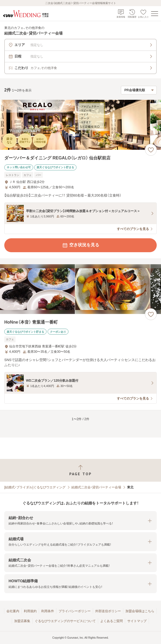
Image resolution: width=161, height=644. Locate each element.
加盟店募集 (22, 621)
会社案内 (13, 611)
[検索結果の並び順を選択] (139, 90)
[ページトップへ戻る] (80, 470)
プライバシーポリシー (75, 611)
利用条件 (48, 611)
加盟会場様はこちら (140, 611)
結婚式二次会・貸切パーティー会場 (96, 487)
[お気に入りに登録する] (151, 150)
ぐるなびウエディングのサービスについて (65, 621)
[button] (80, 521)
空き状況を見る (80, 245)
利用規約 (30, 611)
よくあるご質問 (112, 621)
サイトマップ (137, 621)
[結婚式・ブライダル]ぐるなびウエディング (35, 487)
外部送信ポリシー (108, 611)
